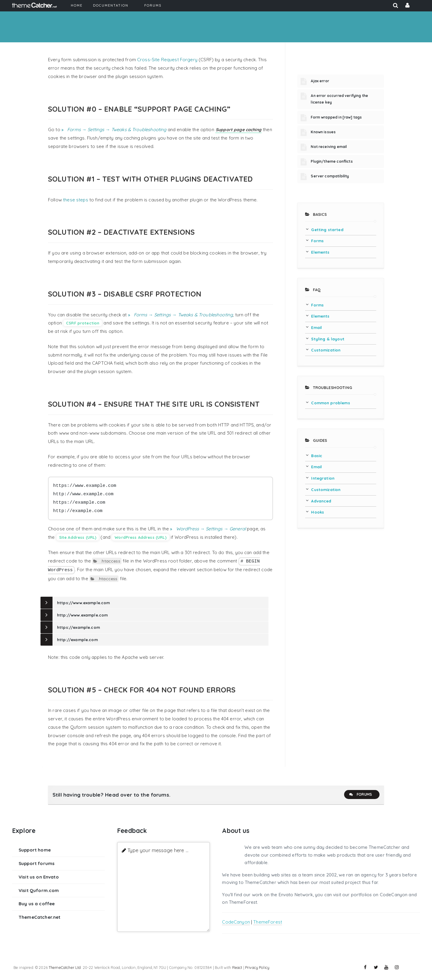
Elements (320, 252)
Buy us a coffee (37, 904)
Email (316, 327)
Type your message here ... (158, 850)
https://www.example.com (83, 603)
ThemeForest (268, 922)
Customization (326, 350)
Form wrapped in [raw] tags (336, 117)
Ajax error (320, 81)
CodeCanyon (236, 922)
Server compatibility (330, 176)
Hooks (318, 512)
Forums (360, 795)
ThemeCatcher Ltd (65, 967)
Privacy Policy (257, 967)
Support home (35, 850)
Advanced (321, 501)
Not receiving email (329, 147)
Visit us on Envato (39, 877)
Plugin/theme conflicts (332, 161)
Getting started (327, 230)
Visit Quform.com (39, 890)
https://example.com (78, 627)
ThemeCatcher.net (39, 917)
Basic (317, 456)
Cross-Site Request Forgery (167, 60)
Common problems (330, 403)
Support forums (37, 863)
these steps (76, 200)
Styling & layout (328, 339)
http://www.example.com (82, 615)
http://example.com (77, 640)
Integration (323, 478)
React (237, 967)
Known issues (323, 132)
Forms (317, 241)
